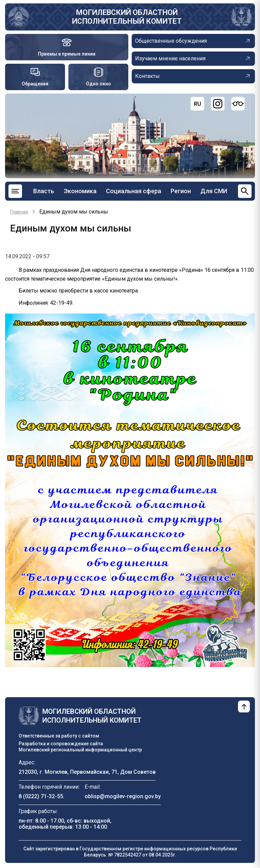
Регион (181, 191)
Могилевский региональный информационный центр (80, 750)
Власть (44, 191)
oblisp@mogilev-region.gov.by (123, 796)
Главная (19, 212)
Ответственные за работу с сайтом (59, 736)
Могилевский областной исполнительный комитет (127, 17)
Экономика (80, 191)
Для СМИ (214, 191)
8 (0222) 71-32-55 (41, 796)
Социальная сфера (134, 191)
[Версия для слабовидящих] (238, 104)
